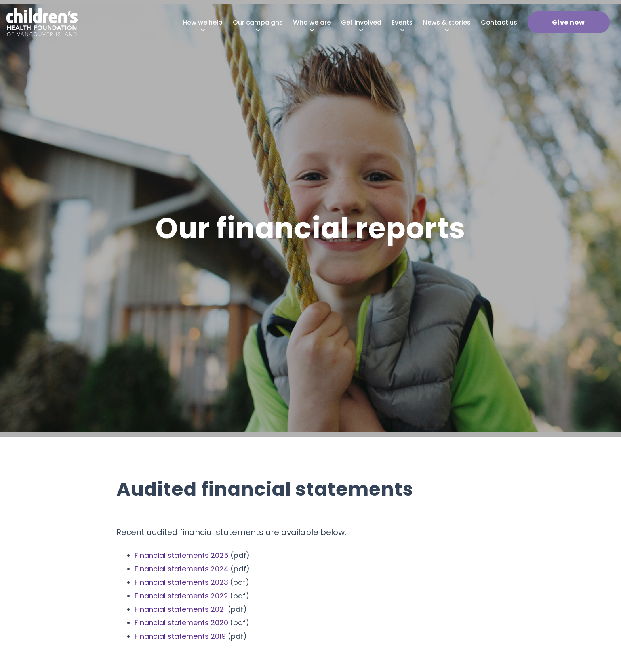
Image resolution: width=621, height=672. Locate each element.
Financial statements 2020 (181, 623)
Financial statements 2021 (180, 609)
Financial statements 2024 (182, 569)
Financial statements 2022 (181, 596)
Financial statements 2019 (180, 636)
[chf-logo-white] (42, 22)
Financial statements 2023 (181, 582)
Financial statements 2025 (182, 555)
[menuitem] (203, 22)
